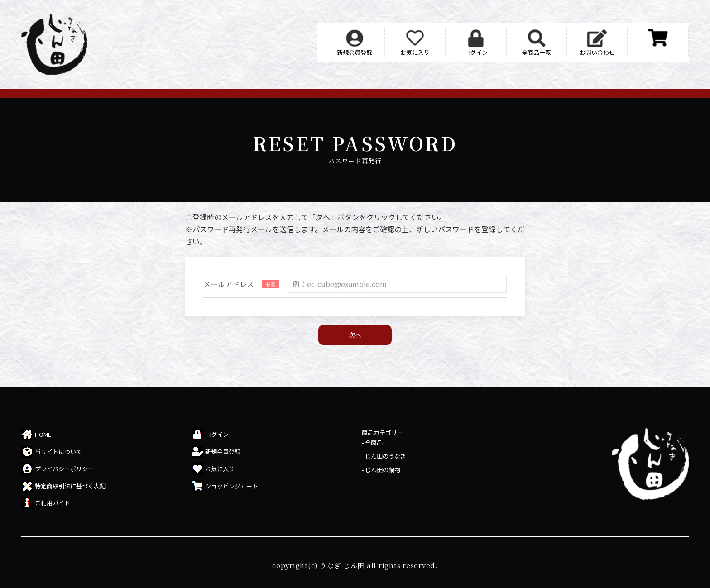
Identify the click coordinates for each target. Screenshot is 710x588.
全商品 (374, 442)
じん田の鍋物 (383, 470)
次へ (355, 335)
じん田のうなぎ (386, 456)
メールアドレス (229, 284)
